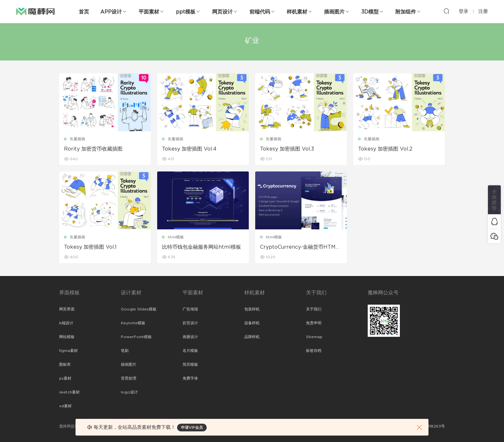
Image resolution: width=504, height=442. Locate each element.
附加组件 (406, 12)
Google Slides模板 (139, 309)
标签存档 (314, 351)
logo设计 (129, 392)
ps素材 (65, 378)
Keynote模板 (133, 323)
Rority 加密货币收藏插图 (93, 149)
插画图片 (334, 12)
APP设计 (111, 12)
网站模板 (67, 337)
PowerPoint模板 (136, 337)
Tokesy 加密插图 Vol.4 (189, 149)
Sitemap (314, 337)
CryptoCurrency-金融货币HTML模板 (299, 247)
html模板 (176, 237)
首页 (84, 12)
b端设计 (66, 323)
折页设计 (190, 323)
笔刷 (125, 351)
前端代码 (260, 12)
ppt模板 (186, 12)
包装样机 (252, 309)
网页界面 (67, 309)
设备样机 (252, 323)
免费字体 (190, 378)
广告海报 (190, 309)
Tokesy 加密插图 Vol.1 (90, 247)
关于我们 (314, 309)
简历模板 (190, 364)
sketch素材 (69, 392)
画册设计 (190, 337)
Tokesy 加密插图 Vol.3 (287, 149)
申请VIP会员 (192, 428)
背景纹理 (129, 378)
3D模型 (370, 12)
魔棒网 (35, 11)
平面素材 (149, 12)
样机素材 (297, 12)
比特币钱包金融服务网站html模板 (202, 247)
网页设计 (222, 12)
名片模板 (190, 351)
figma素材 (68, 351)
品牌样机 (252, 337)
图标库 (65, 364)
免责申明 (314, 323)
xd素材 (65, 406)
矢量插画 (77, 139)
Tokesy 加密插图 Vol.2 (385, 149)
